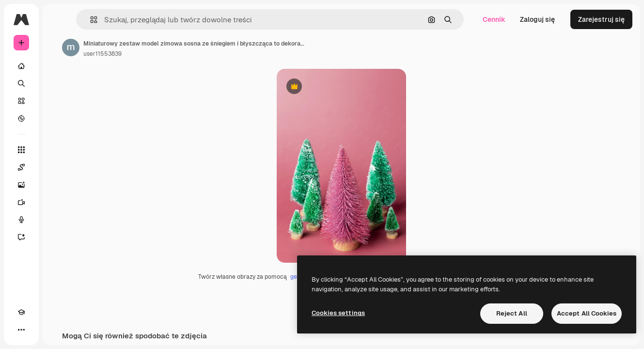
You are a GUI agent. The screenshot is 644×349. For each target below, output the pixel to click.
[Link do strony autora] (144, 48)
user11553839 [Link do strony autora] (176, 54)
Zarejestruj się (601, 19)
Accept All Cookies (587, 313)
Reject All (512, 313)
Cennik (494, 19)
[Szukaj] (58, 83)
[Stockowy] (58, 101)
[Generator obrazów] (58, 185)
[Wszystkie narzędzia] (58, 150)
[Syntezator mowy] (58, 220)
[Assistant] (58, 237)
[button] (149, 20)
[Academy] (21, 330)
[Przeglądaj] (58, 118)
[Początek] (58, 66)
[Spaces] (58, 167)
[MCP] (56, 330)
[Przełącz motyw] (39, 330)
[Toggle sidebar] (95, 19)
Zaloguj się (537, 19)
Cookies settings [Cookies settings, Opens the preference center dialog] (338, 313)
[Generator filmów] (58, 202)
